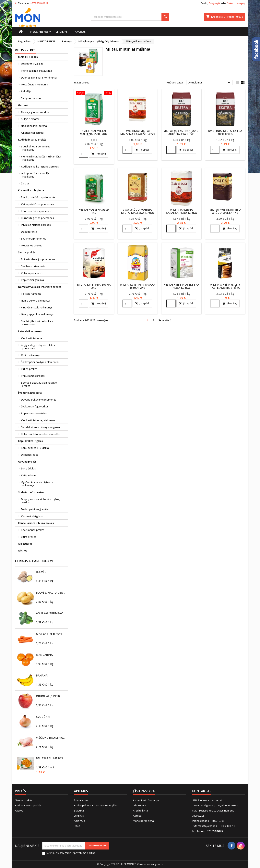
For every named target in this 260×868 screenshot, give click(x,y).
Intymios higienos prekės (36, 225)
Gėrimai (23, 105)
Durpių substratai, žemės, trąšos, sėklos (40, 501)
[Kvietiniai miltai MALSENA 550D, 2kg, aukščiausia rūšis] (94, 93)
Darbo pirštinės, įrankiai (35, 509)
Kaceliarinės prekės (33, 530)
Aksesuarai (25, 544)
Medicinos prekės (32, 245)
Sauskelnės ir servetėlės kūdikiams (36, 148)
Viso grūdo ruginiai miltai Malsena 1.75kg (138, 211)
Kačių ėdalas (29, 475)
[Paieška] (130, 17)
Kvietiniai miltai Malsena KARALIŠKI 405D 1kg (138, 134)
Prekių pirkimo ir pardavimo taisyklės (96, 805)
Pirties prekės (29, 369)
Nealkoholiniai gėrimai (34, 126)
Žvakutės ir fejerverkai (34, 406)
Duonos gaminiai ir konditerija (39, 78)
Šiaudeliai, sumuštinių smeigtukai (41, 427)
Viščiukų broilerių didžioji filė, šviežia (51, 738)
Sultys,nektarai (30, 119)
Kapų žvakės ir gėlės (30, 441)
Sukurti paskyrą (236, 3)
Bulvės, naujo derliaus (51, 593)
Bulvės (41, 572)
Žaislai (25, 183)
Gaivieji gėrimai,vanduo (35, 112)
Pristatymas (81, 800)
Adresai (138, 816)
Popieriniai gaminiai (33, 280)
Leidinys (62, 32)
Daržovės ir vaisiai (32, 64)
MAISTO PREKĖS (28, 57)
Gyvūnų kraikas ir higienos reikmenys (37, 484)
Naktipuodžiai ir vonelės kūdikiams (35, 175)
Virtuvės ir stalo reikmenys (37, 307)
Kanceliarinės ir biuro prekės (36, 523)
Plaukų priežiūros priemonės (38, 197)
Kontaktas (202, 791)
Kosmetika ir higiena (31, 190)
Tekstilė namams (31, 294)
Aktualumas (210, 83)
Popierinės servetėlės (34, 413)
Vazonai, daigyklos (32, 516)
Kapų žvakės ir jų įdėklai (35, 448)
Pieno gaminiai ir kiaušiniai (37, 71)
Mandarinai (45, 655)
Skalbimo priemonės (33, 266)
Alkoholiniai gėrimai (33, 133)
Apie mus (79, 821)
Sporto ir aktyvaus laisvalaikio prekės (39, 384)
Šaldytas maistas (31, 98)
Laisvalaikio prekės (30, 331)
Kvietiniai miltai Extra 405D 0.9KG (225, 132)
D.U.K (77, 826)
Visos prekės (39, 32)
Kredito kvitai (141, 811)
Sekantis (165, 320)
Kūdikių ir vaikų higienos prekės (40, 167)
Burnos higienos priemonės (37, 218)
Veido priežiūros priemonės (37, 204)
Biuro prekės (29, 537)
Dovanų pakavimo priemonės (39, 400)
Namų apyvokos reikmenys (37, 314)
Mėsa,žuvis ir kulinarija (35, 84)
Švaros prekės (27, 252)
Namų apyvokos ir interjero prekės (40, 287)
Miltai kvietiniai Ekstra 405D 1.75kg (181, 286)
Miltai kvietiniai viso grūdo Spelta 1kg (225, 211)
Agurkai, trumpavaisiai (51, 613)
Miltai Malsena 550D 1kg (94, 211)
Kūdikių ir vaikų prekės (32, 140)
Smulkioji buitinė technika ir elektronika (37, 323)
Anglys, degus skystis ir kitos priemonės (38, 347)
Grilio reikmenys (31, 355)
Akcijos (80, 32)
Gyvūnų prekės (27, 462)
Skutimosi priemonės (34, 239)
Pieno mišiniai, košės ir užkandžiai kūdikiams (41, 158)
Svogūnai (43, 717)
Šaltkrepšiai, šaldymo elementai (40, 362)
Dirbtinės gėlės (30, 455)
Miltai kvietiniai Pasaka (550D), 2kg (138, 286)
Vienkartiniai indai (32, 338)
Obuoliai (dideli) (48, 696)
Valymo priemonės (32, 273)
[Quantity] (84, 154)
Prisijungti (214, 3)
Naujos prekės (24, 800)
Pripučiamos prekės (33, 376)
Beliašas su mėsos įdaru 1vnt (51, 758)
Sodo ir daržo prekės (31, 492)
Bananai (42, 676)
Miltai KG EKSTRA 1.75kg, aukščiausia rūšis (181, 132)
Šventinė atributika (30, 393)
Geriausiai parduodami (34, 561)
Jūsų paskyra (144, 791)
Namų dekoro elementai (35, 301)
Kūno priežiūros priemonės (37, 211)
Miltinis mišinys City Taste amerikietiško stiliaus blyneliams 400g (225, 289)
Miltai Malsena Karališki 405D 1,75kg (181, 211)
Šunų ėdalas (28, 468)
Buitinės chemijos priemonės (38, 259)
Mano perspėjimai (144, 821)
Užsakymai (139, 805)
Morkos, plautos (49, 634)
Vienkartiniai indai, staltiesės (38, 420)
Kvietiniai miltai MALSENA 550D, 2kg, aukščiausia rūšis (94, 134)
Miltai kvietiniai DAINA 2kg (94, 286)
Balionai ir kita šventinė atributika (41, 434)
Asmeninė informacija (146, 800)
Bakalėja (26, 91)
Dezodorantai (29, 232)
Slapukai (79, 811)
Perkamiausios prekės (28, 805)
